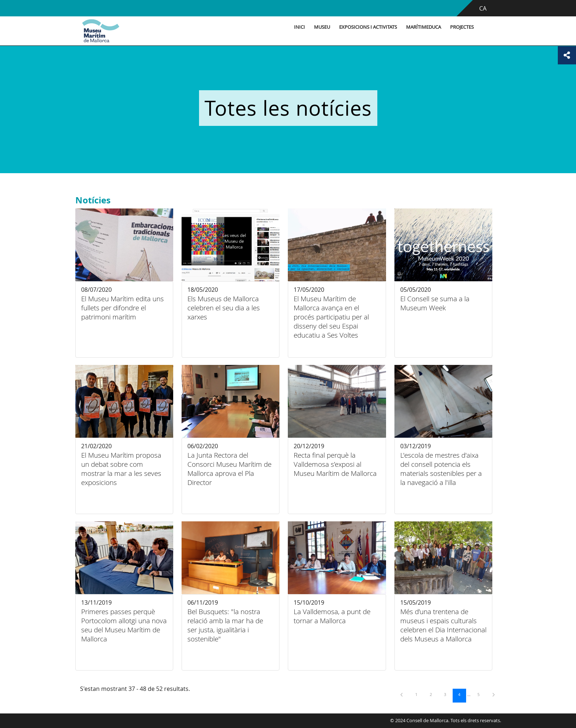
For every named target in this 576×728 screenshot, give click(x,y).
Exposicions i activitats (368, 27)
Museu (322, 27)
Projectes (462, 27)
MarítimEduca (424, 27)
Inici (299, 27)
